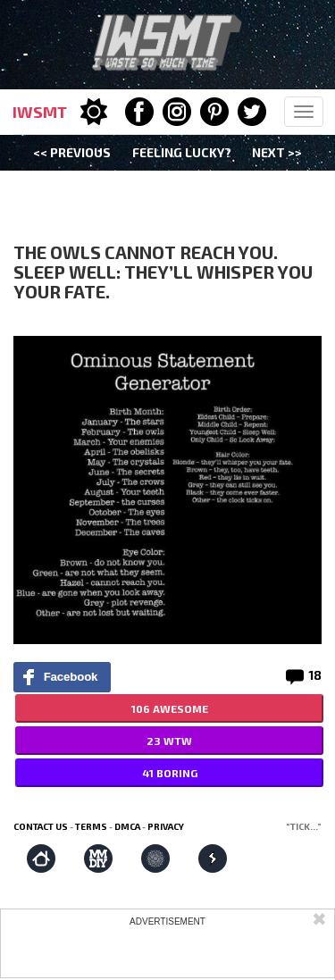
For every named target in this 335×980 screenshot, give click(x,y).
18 (315, 675)
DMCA (127, 826)
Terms (91, 826)
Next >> (277, 152)
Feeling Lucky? (182, 152)
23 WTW (169, 741)
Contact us (41, 826)
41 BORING (170, 773)
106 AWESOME (170, 708)
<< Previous (72, 152)
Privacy (166, 826)
